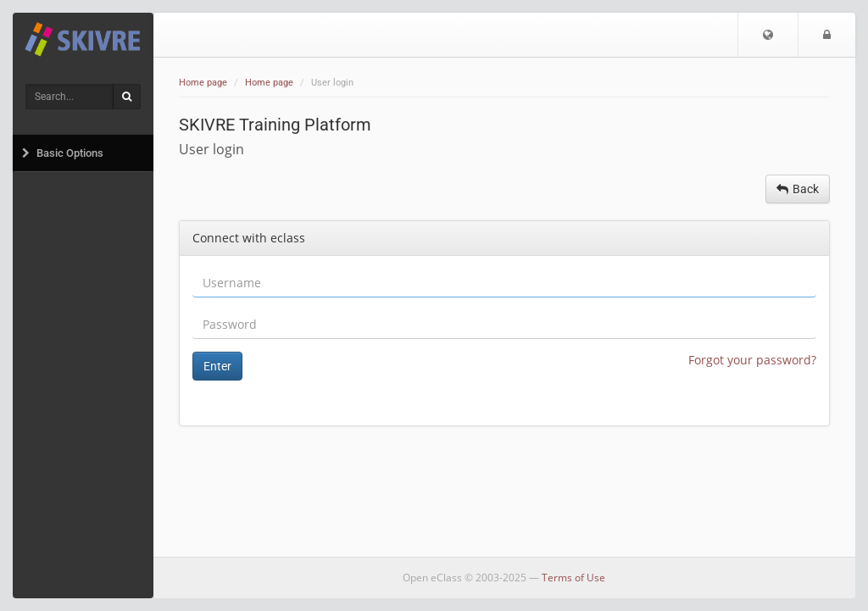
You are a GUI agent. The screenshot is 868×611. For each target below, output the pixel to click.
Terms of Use (573, 578)
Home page (203, 83)
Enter (217, 366)
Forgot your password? (752, 360)
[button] (768, 35)
